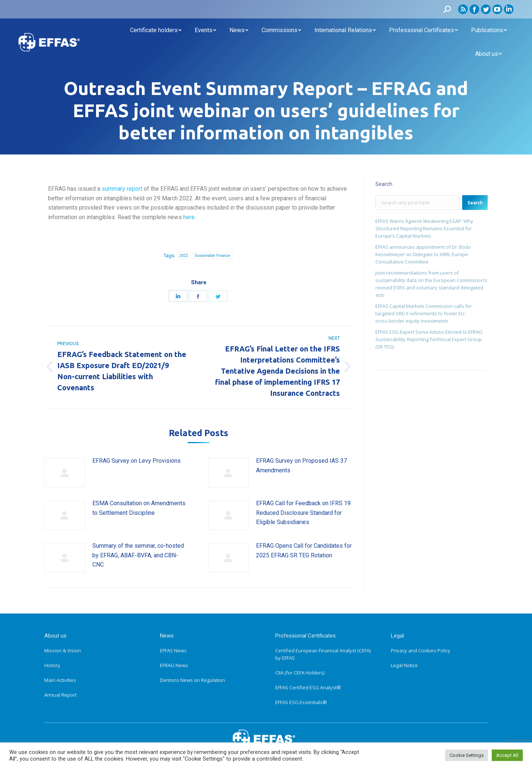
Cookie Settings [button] (467, 755)
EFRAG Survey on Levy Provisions (137, 461)
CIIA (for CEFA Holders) (300, 673)
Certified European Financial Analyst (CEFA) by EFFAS (323, 654)
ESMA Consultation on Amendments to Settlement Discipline (139, 508)
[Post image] (65, 473)
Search (475, 203)
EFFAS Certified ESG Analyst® (308, 687)
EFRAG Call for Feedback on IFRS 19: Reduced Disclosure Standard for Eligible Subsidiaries (304, 513)
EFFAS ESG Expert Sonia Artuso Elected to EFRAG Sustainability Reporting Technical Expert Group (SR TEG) (429, 339)
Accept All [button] (507, 755)
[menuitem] (156, 30)
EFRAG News (174, 665)
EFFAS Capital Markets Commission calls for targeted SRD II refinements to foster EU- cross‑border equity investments (424, 313)
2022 (184, 256)
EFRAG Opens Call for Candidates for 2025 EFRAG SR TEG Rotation (304, 550)
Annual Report (60, 695)
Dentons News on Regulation (192, 680)
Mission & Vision (63, 650)
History (52, 665)
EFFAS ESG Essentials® (301, 702)
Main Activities (60, 680)
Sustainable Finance (212, 256)
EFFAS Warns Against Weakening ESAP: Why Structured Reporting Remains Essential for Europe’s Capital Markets (424, 228)
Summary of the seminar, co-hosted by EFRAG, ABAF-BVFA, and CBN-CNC (138, 555)
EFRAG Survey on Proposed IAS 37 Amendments (301, 465)
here (189, 217)
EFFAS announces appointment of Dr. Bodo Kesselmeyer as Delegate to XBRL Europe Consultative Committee (423, 254)
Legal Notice (404, 665)
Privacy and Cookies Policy (421, 650)
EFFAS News (173, 650)
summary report (122, 189)
